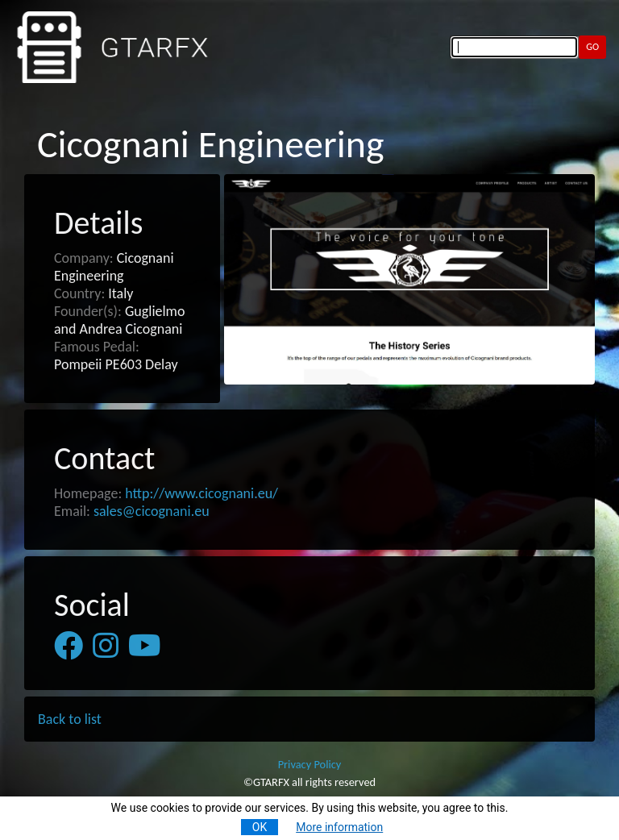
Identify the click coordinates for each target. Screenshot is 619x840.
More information (339, 827)
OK (260, 827)
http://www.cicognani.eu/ (201, 493)
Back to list (70, 719)
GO (592, 46)
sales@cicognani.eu (152, 511)
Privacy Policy (310, 764)
